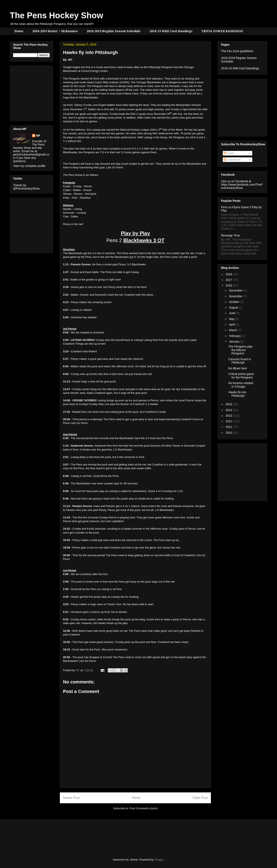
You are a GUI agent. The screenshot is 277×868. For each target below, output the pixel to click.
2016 (229, 285)
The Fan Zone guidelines (237, 51)
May (232, 319)
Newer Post (71, 798)
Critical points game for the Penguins (241, 376)
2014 (229, 410)
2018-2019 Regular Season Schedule (114, 31)
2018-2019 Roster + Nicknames (55, 31)
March (233, 330)
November (236, 296)
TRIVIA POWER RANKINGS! (222, 31)
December (236, 290)
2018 (229, 274)
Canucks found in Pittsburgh (240, 361)
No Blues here (238, 368)
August (234, 307)
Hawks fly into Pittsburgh (237, 394)
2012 (229, 421)
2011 (229, 427)
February (235, 336)
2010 (229, 433)
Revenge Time (230, 235)
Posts (229, 153)
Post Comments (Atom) (144, 808)
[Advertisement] (26, 92)
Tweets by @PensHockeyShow (26, 187)
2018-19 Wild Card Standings (171, 31)
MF (38, 136)
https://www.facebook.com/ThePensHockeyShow (242, 186)
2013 (229, 416)
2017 (229, 280)
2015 (229, 404)
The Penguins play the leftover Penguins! (240, 350)
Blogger (159, 860)
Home (19, 31)
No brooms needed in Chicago (241, 385)
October (235, 302)
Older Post (200, 798)
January (235, 342)
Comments (232, 160)
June (232, 313)
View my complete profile (29, 166)
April (232, 324)
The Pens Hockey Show (56, 15)
